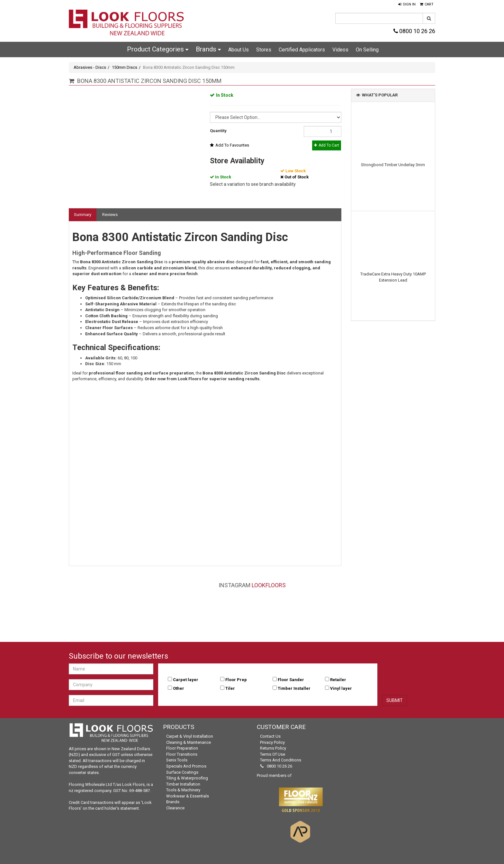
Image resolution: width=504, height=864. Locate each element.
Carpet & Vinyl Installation (190, 736)
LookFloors (269, 585)
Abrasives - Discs (90, 67)
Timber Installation (183, 784)
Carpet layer (186, 680)
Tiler (230, 688)
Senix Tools (177, 760)
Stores (264, 50)
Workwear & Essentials (188, 796)
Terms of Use (273, 754)
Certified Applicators (302, 50)
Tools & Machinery (183, 790)
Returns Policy (273, 748)
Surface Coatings (182, 772)
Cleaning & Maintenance (189, 742)
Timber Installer (294, 688)
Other (179, 688)
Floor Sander (291, 680)
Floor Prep (236, 680)
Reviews (110, 215)
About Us (239, 50)
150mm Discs (125, 67)
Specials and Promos (186, 766)
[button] (407, 4)
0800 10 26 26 (414, 31)
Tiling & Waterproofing (187, 778)
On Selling (367, 50)
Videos (340, 50)
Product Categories (158, 49)
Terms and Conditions (281, 760)
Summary (83, 215)
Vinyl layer (341, 688)
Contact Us (270, 736)
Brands (208, 49)
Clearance (175, 808)
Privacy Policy (272, 742)
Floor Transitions (182, 754)
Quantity (218, 131)
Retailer (338, 680)
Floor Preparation (182, 748)
